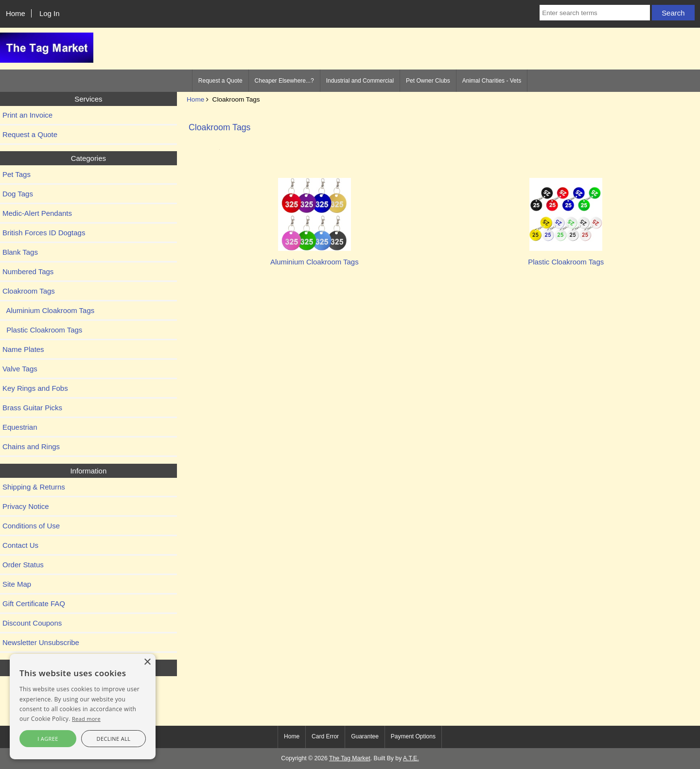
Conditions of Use (31, 526)
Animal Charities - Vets (492, 81)
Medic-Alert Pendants (37, 213)
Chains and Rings (31, 446)
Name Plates (23, 349)
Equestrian (20, 427)
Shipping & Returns (34, 487)
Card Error (325, 736)
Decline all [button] (114, 739)
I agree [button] (48, 739)
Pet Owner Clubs (428, 81)
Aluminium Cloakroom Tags (48, 310)
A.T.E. (411, 758)
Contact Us (20, 545)
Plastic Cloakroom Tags (42, 330)
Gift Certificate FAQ (34, 603)
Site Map (17, 584)
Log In (50, 13)
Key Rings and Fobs (35, 388)
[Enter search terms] (595, 13)
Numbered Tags (28, 271)
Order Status (23, 565)
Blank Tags (20, 252)
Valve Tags (20, 369)
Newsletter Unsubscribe (41, 642)
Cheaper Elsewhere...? (284, 81)
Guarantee (365, 736)
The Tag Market (350, 758)
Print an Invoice (27, 115)
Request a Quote (220, 81)
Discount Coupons (32, 623)
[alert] (83, 707)
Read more (86, 719)
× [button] (147, 662)
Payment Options (413, 736)
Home (16, 13)
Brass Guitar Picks (32, 408)
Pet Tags (17, 174)
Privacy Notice (26, 506)
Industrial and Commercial (360, 81)
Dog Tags (18, 194)
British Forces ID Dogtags (44, 233)
